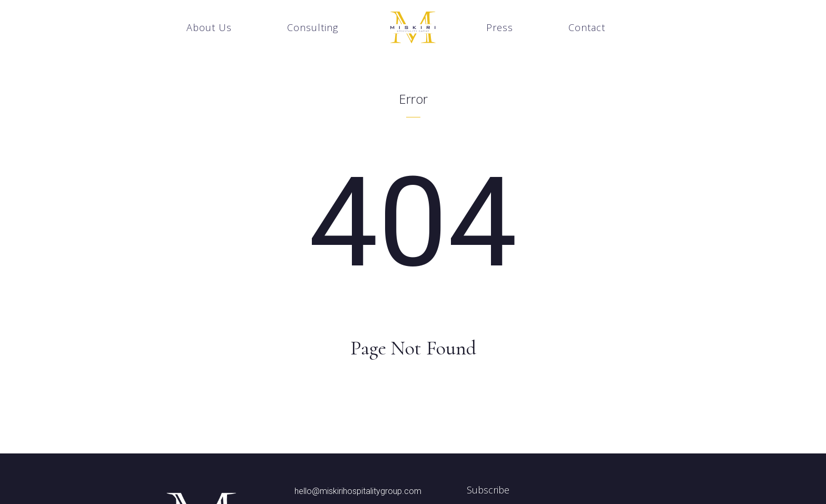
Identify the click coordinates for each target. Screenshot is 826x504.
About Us (209, 27)
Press (500, 27)
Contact (587, 27)
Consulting (313, 27)
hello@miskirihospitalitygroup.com (358, 491)
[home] (413, 27)
